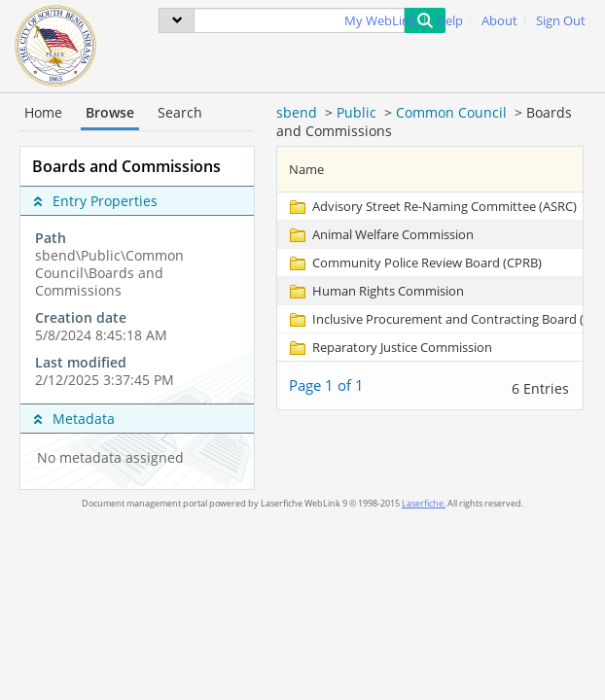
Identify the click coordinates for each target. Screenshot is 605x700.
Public (356, 112)
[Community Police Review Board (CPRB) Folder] (414, 262)
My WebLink (380, 21)
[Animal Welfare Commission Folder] (380, 234)
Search (180, 112)
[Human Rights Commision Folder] (375, 291)
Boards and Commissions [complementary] (126, 166)
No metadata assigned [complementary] (110, 458)
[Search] (299, 20)
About (499, 21)
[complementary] (137, 309)
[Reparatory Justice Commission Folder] (390, 347)
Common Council (451, 112)
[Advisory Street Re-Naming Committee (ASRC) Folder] (432, 206)
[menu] (177, 20)
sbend (297, 112)
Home (43, 112)
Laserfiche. (424, 503)
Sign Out (561, 21)
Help (449, 21)
